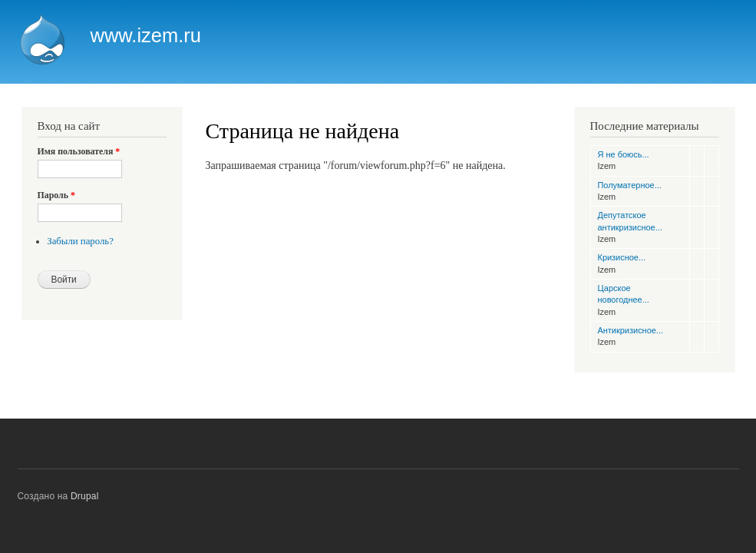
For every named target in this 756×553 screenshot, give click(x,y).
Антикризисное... (631, 330)
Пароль (56, 195)
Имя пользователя (79, 151)
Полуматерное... (630, 185)
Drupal (85, 496)
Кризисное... (622, 257)
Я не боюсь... (624, 154)
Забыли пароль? (80, 241)
